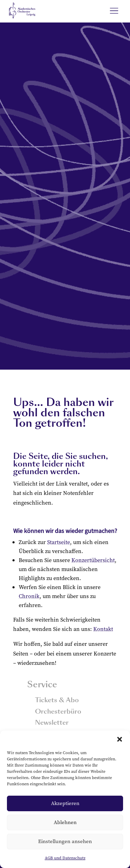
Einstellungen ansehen (65, 841)
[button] (120, 739)
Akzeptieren (65, 803)
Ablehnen (65, 822)
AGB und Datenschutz (65, 858)
